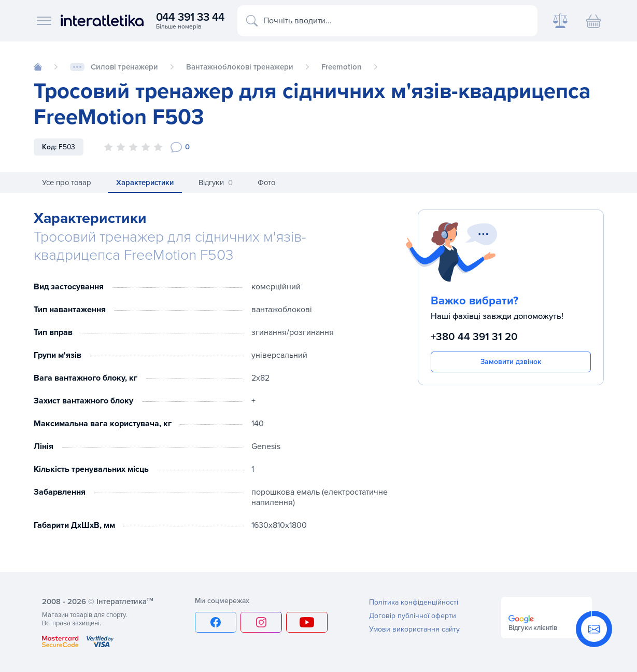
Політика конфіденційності (414, 602)
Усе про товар (67, 183)
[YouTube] (307, 622)
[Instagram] (261, 622)
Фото (266, 183)
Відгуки (216, 183)
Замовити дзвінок (511, 362)
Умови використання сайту (414, 629)
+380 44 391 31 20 (474, 337)
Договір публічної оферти (413, 616)
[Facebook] (216, 622)
